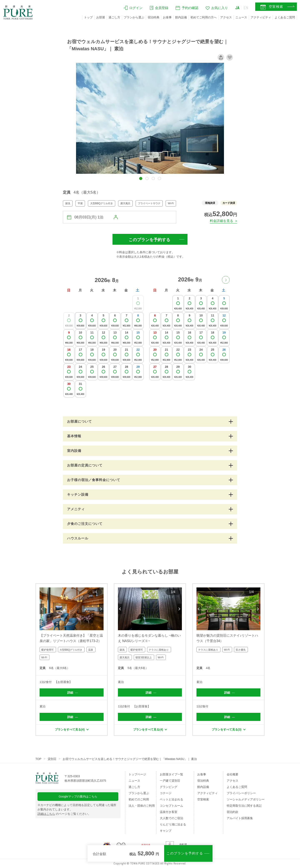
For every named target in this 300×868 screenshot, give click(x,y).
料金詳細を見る (221, 221)
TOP (38, 759)
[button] (141, 178)
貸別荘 (52, 759)
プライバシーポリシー (241, 793)
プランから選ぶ (134, 17)
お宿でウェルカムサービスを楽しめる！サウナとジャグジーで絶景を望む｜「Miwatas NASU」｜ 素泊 (130, 759)
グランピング (169, 787)
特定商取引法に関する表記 (244, 806)
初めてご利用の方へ (204, 17)
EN (246, 8)
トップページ (137, 774)
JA (237, 8)
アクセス (226, 17)
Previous (42, 609)
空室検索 (203, 799)
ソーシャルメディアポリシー (246, 799)
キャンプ (166, 831)
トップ (88, 17)
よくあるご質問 (285, 17)
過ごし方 (114, 17)
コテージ (166, 793)
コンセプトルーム (171, 806)
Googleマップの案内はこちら (78, 796)
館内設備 (181, 17)
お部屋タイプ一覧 (171, 774)
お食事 (167, 17)
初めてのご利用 (139, 799)
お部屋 (101, 17)
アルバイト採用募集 (240, 818)
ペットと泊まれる (171, 799)
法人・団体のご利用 (142, 806)
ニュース (241, 17)
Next (101, 609)
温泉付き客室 (169, 812)
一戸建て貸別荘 (170, 781)
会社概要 (232, 774)
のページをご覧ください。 (64, 814)
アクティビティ (261, 17)
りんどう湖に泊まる (173, 824)
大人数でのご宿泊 (171, 818)
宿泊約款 (232, 812)
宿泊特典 (154, 17)
